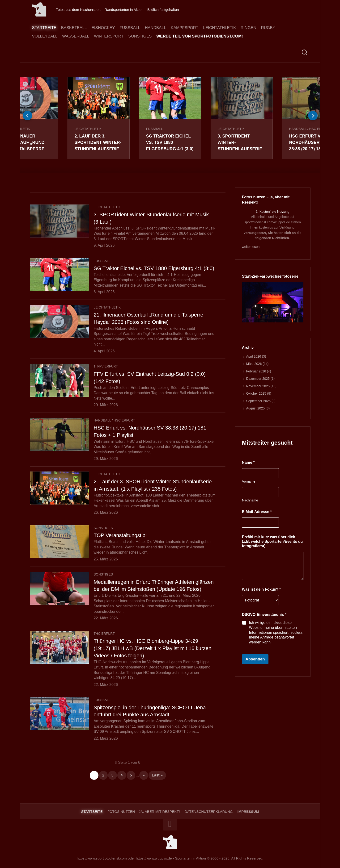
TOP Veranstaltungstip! (120, 535)
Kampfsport (185, 28)
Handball (156, 28)
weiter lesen (251, 247)
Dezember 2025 (258, 379)
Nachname (250, 500)
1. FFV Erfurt (106, 366)
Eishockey (103, 28)
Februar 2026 (256, 371)
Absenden (255, 659)
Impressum (248, 812)
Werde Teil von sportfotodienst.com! (200, 36)
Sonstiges (140, 36)
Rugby (268, 28)
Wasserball (76, 36)
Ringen (248, 28)
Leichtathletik (219, 28)
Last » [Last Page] (157, 775)
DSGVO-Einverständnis (264, 615)
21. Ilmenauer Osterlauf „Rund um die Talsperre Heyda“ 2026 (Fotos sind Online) (25, 149)
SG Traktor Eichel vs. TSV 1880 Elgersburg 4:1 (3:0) (170, 142)
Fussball (130, 28)
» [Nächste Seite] (144, 775)
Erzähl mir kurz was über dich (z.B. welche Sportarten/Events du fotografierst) (272, 541)
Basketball (74, 28)
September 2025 (259, 401)
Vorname (249, 481)
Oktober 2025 (256, 393)
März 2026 (254, 364)
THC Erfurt (104, 634)
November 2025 (258, 386)
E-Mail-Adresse (257, 512)
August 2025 (256, 408)
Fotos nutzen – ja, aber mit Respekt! (144, 812)
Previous (27, 116)
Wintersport (109, 36)
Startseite (44, 28)
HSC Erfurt (124, 420)
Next (313, 116)
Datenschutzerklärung (209, 812)
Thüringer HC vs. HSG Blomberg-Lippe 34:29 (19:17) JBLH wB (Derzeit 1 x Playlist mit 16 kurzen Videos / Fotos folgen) (153, 648)
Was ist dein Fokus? (261, 589)
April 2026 (254, 356)
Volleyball (45, 36)
